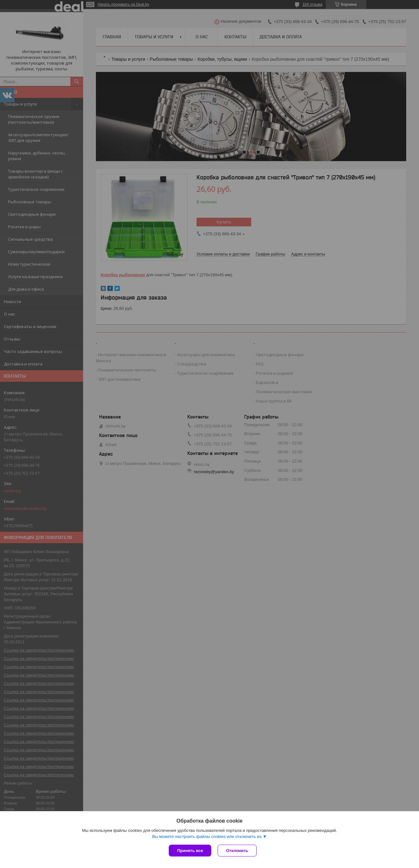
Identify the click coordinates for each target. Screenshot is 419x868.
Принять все (190, 851)
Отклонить (237, 851)
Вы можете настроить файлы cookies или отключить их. (207, 837)
